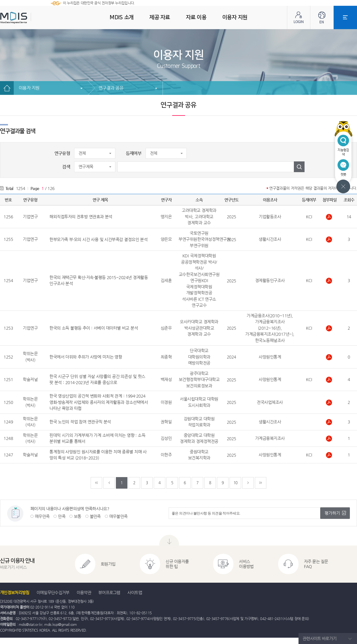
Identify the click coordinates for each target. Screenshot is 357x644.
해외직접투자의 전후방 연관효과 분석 (81, 217)
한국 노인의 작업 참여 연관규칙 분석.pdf (330, 422)
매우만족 (42, 516)
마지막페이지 (261, 483)
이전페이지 (109, 483)
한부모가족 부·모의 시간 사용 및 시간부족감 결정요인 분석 (98, 239)
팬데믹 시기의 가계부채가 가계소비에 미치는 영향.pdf (330, 439)
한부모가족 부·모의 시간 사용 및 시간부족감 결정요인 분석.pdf (330, 240)
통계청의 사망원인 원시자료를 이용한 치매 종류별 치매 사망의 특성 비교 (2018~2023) (98, 455)
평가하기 (332, 513)
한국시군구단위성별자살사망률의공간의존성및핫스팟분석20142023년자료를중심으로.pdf (330, 380)
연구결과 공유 (111, 88)
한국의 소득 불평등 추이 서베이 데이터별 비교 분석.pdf (330, 328)
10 (235, 483)
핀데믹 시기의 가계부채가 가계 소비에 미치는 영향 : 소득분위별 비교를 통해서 (97, 438)
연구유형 (62, 153)
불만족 (95, 516)
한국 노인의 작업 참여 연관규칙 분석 (80, 422)
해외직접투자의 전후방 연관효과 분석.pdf (330, 217)
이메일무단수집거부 (53, 592)
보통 (78, 516)
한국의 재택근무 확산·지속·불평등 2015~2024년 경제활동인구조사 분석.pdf (330, 281)
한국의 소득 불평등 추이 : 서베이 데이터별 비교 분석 (94, 328)
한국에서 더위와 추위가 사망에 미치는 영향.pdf (330, 357)
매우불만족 (118, 516)
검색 (66, 167)
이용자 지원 (29, 88)
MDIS (27, 18)
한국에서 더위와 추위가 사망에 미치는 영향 (86, 357)
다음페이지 (248, 483)
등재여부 (134, 153)
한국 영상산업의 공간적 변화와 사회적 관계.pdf (330, 403)
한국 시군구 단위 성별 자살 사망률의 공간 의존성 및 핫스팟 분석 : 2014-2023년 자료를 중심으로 (97, 379)
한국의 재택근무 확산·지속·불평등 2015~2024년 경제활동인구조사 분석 (99, 280)
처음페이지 (96, 483)
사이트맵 (135, 592)
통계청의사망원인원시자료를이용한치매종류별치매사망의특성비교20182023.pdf (330, 455)
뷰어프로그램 (109, 592)
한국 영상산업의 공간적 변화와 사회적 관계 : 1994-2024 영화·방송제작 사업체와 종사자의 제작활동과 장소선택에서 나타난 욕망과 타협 (99, 402)
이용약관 (84, 592)
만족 (62, 516)
